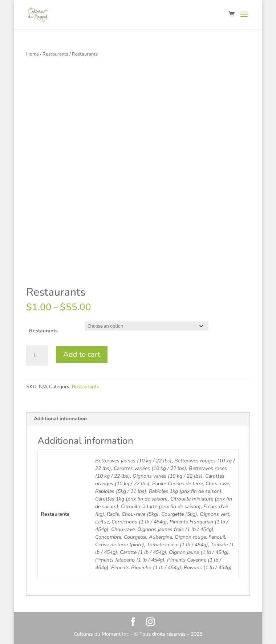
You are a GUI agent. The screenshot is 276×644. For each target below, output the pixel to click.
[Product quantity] (37, 356)
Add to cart (82, 354)
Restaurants (55, 54)
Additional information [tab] (60, 419)
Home (33, 54)
